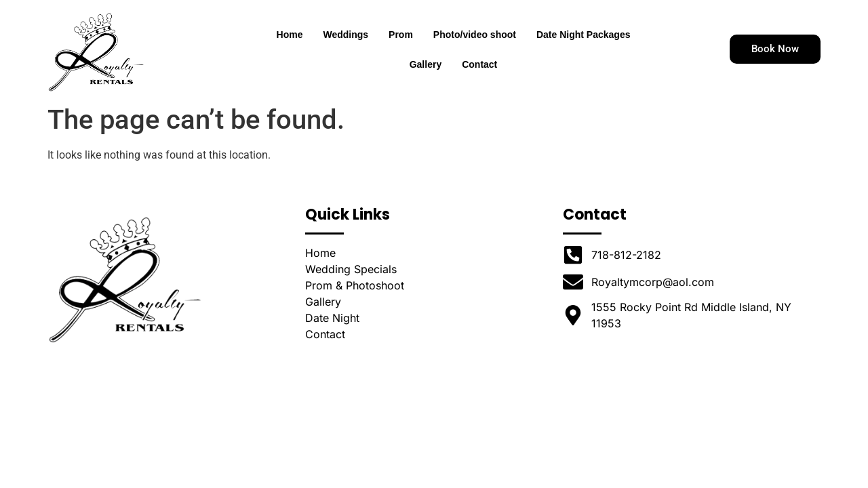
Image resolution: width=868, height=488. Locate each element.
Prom (401, 35)
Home (290, 35)
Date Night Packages (584, 35)
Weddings (346, 35)
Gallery (426, 64)
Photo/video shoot (475, 35)
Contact (479, 64)
